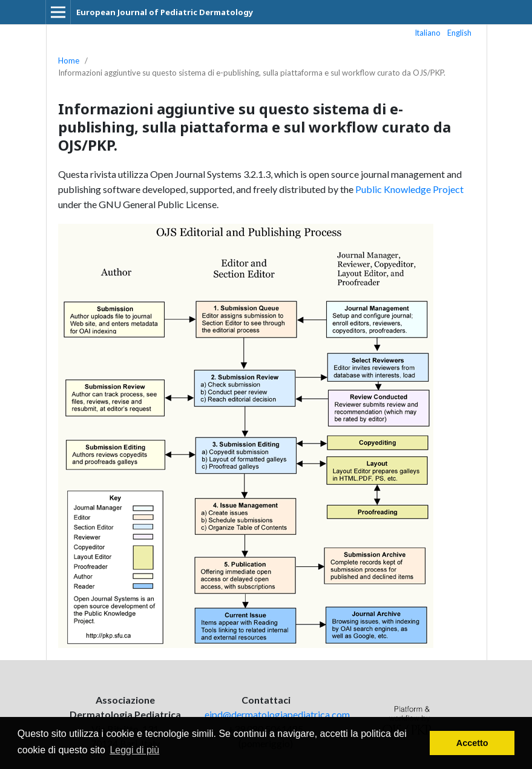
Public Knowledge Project (409, 189)
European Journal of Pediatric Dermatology (165, 12)
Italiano (428, 33)
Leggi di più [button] (134, 750)
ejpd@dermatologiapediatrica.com (277, 714)
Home (69, 61)
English (459, 33)
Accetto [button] (472, 743)
